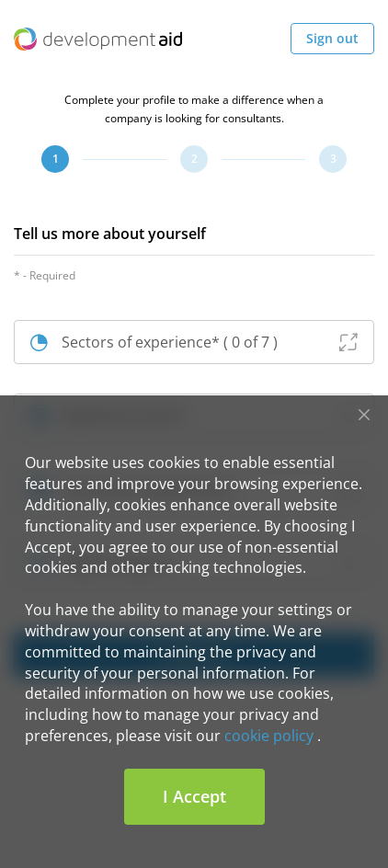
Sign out (332, 38)
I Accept (194, 796)
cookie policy (269, 736)
